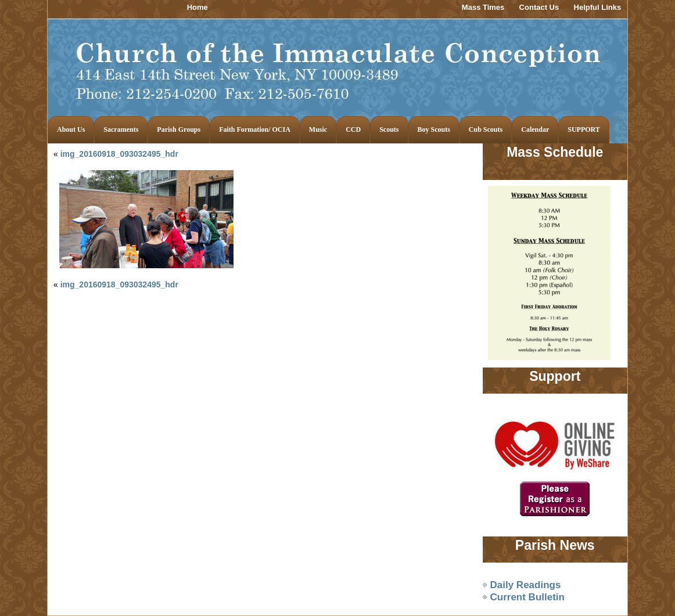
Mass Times (483, 7)
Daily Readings (526, 585)
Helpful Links (598, 7)
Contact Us (539, 7)
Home (198, 7)
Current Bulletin (527, 597)
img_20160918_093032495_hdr (119, 154)
